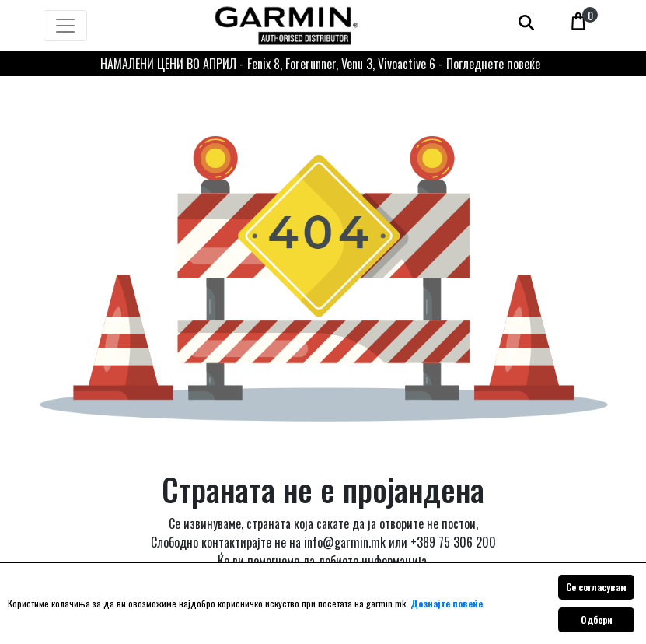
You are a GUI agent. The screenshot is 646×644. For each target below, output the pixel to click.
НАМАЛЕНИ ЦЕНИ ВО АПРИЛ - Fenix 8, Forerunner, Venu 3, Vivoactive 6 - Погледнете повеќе (320, 64)
